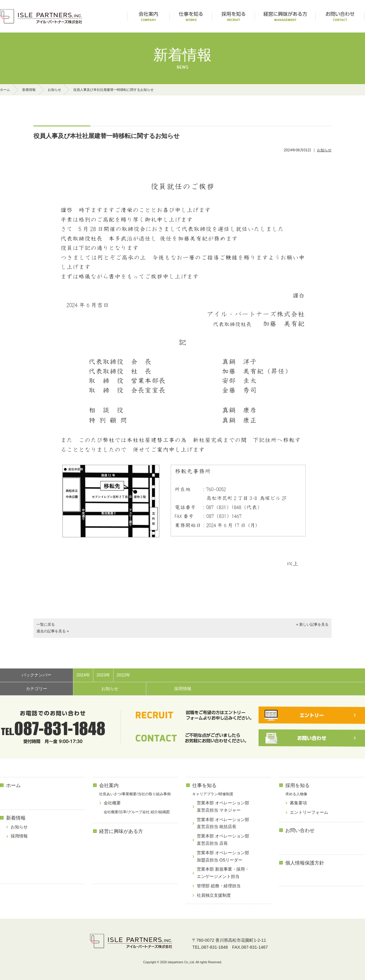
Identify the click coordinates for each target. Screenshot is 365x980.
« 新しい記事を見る (312, 624)
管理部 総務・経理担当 (219, 886)
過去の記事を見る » (53, 631)
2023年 (103, 675)
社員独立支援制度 (214, 895)
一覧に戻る (46, 624)
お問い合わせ (300, 830)
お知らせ (54, 90)
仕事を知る (204, 785)
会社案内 (109, 785)
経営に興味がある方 (121, 831)
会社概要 (112, 803)
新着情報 (29, 90)
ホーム (5, 90)
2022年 (123, 675)
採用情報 (183, 689)
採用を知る (297, 785)
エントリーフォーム (309, 812)
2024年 (83, 675)
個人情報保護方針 (305, 863)
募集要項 (298, 803)
